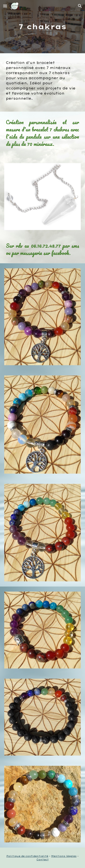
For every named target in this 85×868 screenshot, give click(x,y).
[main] (43, 27)
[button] (5, 6)
